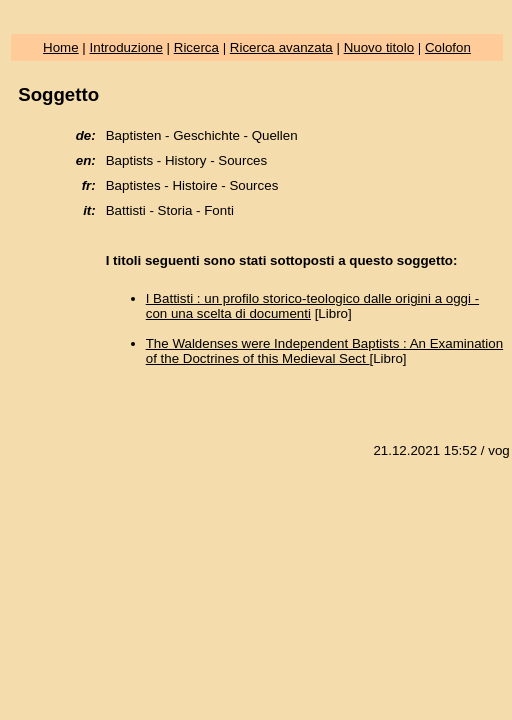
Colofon (448, 47)
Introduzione (126, 47)
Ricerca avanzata (281, 47)
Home (61, 47)
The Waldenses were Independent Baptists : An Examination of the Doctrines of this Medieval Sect (324, 351)
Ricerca (196, 47)
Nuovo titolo (379, 47)
